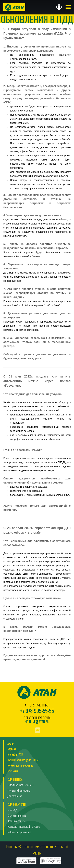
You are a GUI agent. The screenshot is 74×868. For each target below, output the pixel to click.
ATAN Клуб (12, 810)
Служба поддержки (17, 816)
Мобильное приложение (20, 765)
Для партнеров (15, 796)
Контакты (13, 771)
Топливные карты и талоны (20, 785)
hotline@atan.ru (37, 722)
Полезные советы (16, 821)
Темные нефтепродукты (19, 790)
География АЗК (15, 754)
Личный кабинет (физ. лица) (23, 760)
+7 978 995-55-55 (37, 711)
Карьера (12, 749)
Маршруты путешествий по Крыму (24, 826)
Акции (11, 743)
